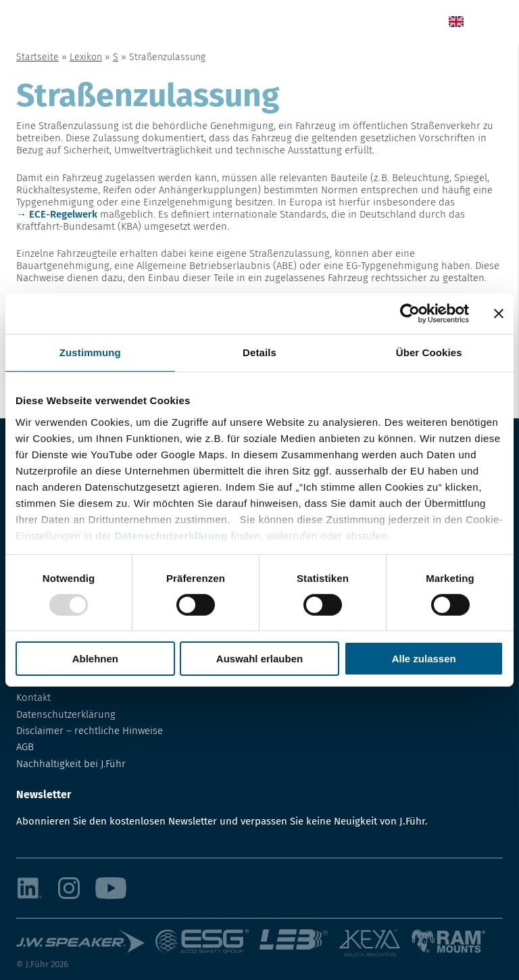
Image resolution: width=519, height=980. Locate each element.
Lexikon (86, 57)
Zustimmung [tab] (90, 352)
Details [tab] (259, 352)
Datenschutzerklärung (171, 535)
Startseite (38, 57)
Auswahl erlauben (259, 659)
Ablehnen (95, 659)
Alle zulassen (424, 659)
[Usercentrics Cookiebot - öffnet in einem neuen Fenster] (410, 314)
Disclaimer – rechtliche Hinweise (90, 731)
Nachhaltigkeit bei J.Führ (71, 764)
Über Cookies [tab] (429, 352)
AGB (25, 747)
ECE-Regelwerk (63, 214)
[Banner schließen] (499, 314)
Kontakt (33, 697)
